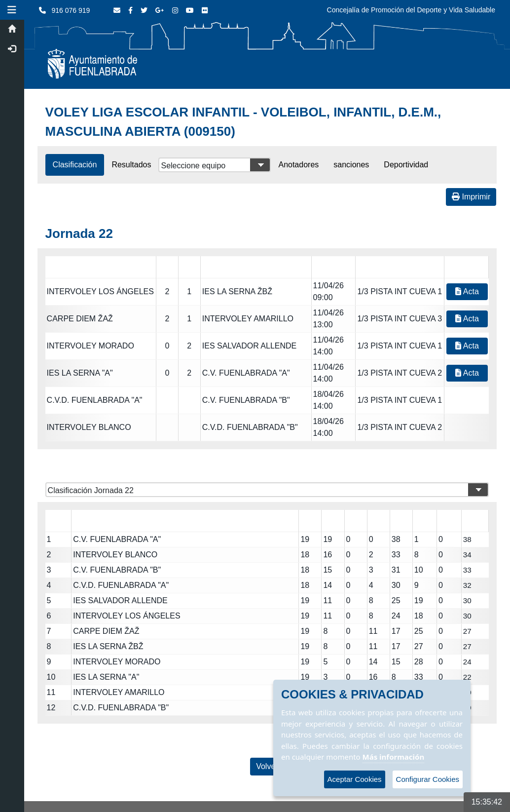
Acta (467, 291)
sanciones (352, 165)
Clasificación (75, 165)
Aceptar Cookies (355, 779)
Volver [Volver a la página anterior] (267, 766)
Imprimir (471, 197)
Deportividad (407, 165)
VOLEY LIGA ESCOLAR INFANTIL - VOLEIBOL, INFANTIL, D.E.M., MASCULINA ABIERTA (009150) (244, 122)
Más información (394, 757)
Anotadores (299, 165)
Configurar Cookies (428, 779)
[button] (12, 10)
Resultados (132, 165)
